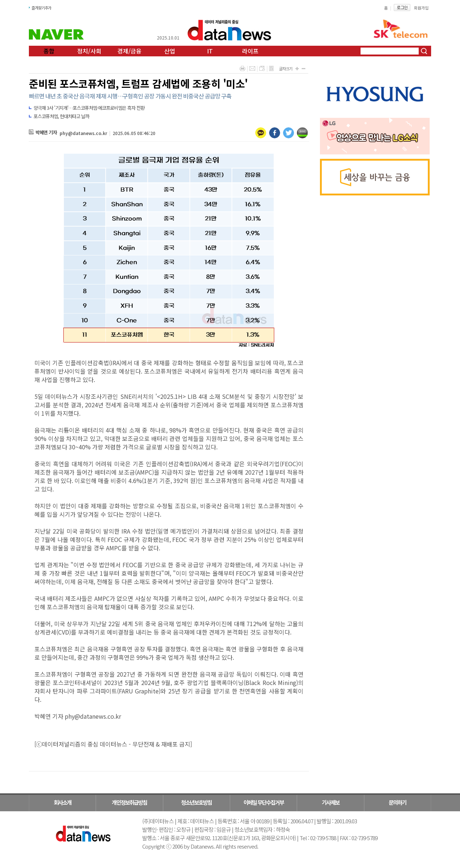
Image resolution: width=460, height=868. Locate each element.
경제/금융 (129, 51)
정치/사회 (89, 51)
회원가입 (421, 8)
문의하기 (397, 802)
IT (210, 51)
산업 (170, 51)
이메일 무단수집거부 (264, 802)
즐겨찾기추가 (41, 8)
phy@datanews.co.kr (83, 133)
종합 (49, 51)
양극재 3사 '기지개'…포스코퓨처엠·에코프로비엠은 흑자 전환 (89, 108)
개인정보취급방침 (129, 802)
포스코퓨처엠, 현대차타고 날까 (61, 116)
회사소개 (63, 802)
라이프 (250, 51)
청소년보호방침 (196, 802)
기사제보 (331, 802)
